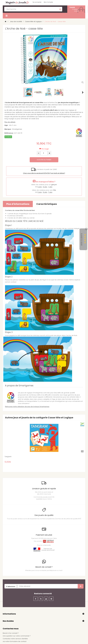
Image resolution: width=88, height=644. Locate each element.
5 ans (40, 187)
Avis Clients (82, 239)
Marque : (8, 129)
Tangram (8, 457)
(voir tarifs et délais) (44, 173)
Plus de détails (10, 122)
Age (6, 125)
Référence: (9, 133)
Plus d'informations (18, 204)
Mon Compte (48, 2)
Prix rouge (45, 149)
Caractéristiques (47, 204)
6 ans (45, 187)
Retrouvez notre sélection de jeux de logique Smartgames (27, 407)
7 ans (50, 187)
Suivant (83, 92)
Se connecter (37, 2)
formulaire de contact (18, 641)
